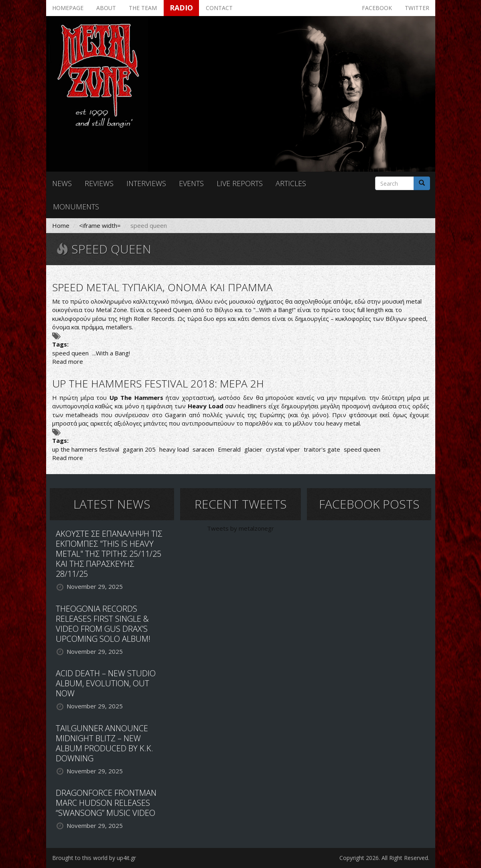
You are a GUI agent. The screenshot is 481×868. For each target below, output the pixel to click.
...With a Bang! (111, 353)
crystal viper (283, 449)
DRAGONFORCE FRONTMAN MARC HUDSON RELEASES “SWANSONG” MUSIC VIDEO (106, 803)
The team (143, 8)
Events (191, 183)
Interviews (146, 183)
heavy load (174, 449)
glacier (253, 449)
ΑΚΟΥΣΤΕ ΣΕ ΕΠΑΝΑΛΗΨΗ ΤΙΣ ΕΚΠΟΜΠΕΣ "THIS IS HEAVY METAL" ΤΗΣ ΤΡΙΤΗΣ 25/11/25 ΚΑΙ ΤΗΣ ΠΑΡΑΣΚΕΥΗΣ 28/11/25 (109, 554)
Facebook (377, 8)
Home (61, 225)
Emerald (229, 449)
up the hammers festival (86, 449)
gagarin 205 (139, 449)
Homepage (68, 8)
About (106, 8)
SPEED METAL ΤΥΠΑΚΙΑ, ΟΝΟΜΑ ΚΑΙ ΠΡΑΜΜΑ (162, 287)
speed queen (70, 353)
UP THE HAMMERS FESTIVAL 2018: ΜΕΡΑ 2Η (158, 383)
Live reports (240, 183)
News (62, 183)
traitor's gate (322, 449)
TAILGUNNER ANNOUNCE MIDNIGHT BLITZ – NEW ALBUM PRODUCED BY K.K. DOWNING (105, 743)
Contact (219, 8)
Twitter (417, 8)
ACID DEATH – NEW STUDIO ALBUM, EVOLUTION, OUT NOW (106, 683)
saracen (203, 449)
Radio (181, 8)
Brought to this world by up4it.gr (94, 858)
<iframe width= (100, 225)
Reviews (99, 183)
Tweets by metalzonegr (240, 528)
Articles (291, 183)
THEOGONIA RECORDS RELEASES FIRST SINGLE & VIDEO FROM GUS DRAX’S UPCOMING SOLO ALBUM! (103, 624)
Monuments (76, 207)
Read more (68, 361)
